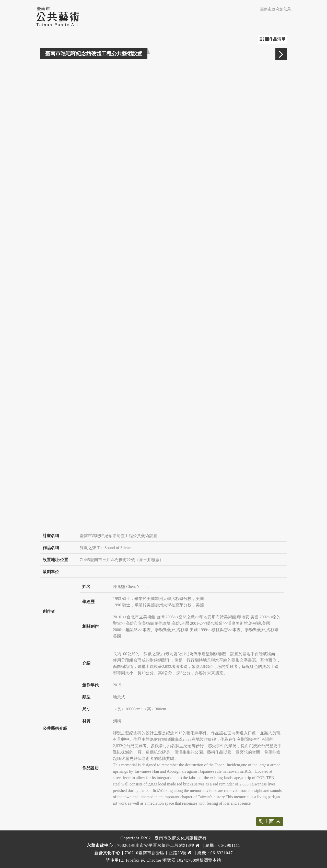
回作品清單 (272, 39)
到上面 (266, 821)
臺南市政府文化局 (275, 9)
